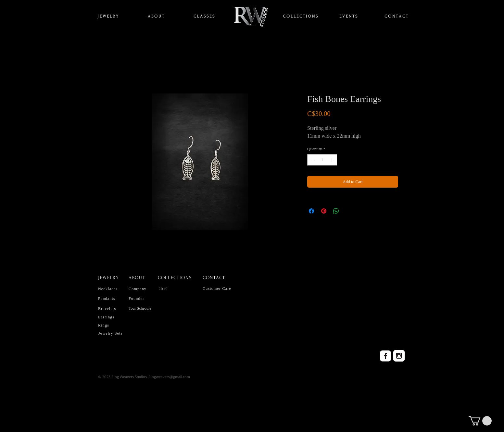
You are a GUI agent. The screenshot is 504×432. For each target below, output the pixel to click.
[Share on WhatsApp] (336, 211)
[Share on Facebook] (311, 211)
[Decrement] (312, 160)
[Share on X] (348, 211)
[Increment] (333, 160)
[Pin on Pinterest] (324, 211)
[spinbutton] (322, 160)
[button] (480, 421)
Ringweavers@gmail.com (169, 377)
